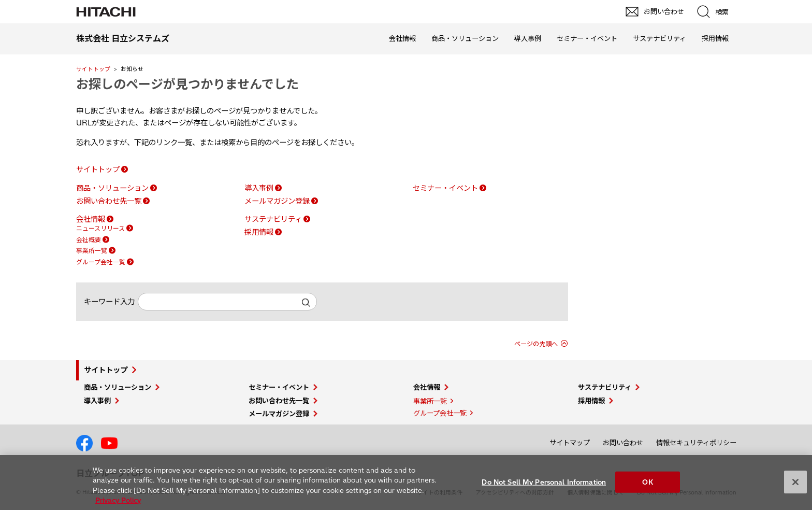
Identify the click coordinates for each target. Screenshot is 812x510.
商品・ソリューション (465, 38)
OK (647, 487)
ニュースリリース (100, 228)
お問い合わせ (623, 443)
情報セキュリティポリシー (696, 443)
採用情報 (715, 38)
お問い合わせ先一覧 (109, 201)
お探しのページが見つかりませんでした (187, 84)
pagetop (799, 407)
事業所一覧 (92, 251)
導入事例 (528, 38)
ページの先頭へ (536, 344)
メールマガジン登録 (277, 201)
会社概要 (89, 240)
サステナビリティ (659, 38)
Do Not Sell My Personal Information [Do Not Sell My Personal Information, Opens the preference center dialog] (544, 487)
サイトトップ (93, 69)
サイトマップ (570, 443)
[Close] (795, 488)
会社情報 (402, 38)
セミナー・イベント (587, 38)
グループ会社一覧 (101, 262)
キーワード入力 (109, 302)
